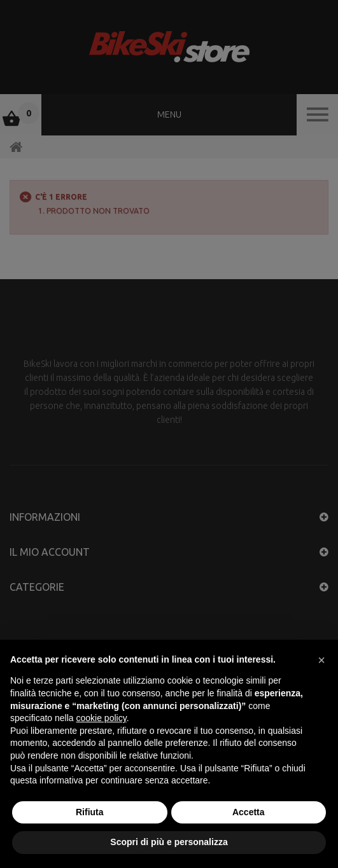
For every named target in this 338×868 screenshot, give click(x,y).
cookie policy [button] (102, 718)
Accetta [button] (249, 812)
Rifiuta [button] (90, 812)
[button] (321, 660)
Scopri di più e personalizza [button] (169, 842)
